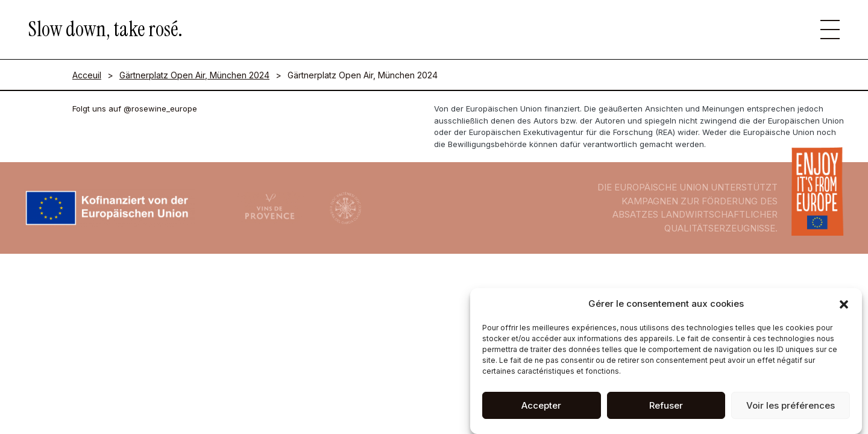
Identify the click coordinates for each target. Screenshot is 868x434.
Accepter (541, 408)
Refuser (666, 408)
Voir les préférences (791, 408)
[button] (844, 307)
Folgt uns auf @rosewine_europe (135, 108)
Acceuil (87, 75)
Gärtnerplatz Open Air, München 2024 (194, 75)
